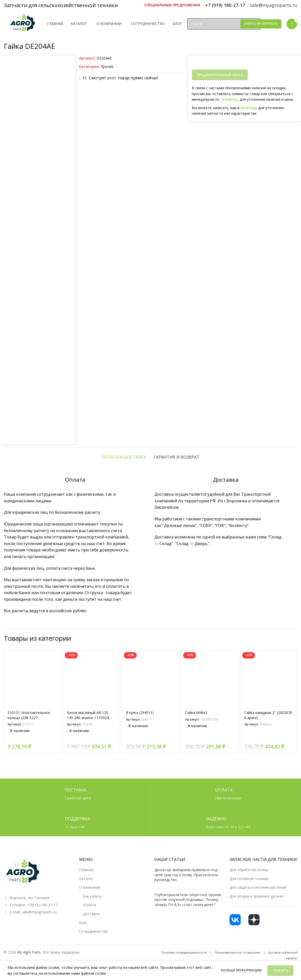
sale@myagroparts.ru (39, 912)
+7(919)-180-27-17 (42, 905)
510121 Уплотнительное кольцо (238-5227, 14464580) (29, 718)
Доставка (91, 914)
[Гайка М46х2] (210, 679)
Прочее (107, 67)
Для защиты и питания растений (258, 887)
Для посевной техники (249, 879)
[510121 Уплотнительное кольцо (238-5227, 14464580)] (32, 679)
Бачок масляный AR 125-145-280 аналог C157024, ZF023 (88, 718)
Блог (83, 923)
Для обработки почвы (249, 870)
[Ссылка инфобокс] (172, 5)
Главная (86, 870)
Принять (280, 970)
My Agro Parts (29, 952)
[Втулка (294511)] (150, 679)
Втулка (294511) (140, 713)
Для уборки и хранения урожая (256, 896)
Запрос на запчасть (261, 24)
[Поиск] (224, 24)
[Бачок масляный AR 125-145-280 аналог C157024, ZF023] (91, 679)
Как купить (92, 896)
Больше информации (242, 970)
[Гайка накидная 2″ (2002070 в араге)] (269, 679)
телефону (229, 99)
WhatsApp (249, 108)
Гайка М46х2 (196, 713)
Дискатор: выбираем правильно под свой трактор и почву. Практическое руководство (186, 875)
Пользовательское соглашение (238, 952)
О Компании (90, 887)
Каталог (86, 879)
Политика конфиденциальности (184, 952)
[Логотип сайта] (23, 23)
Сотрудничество (94, 931)
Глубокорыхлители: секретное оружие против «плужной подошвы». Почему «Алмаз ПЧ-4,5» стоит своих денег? (188, 900)
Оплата (89, 905)
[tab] (124, 457)
